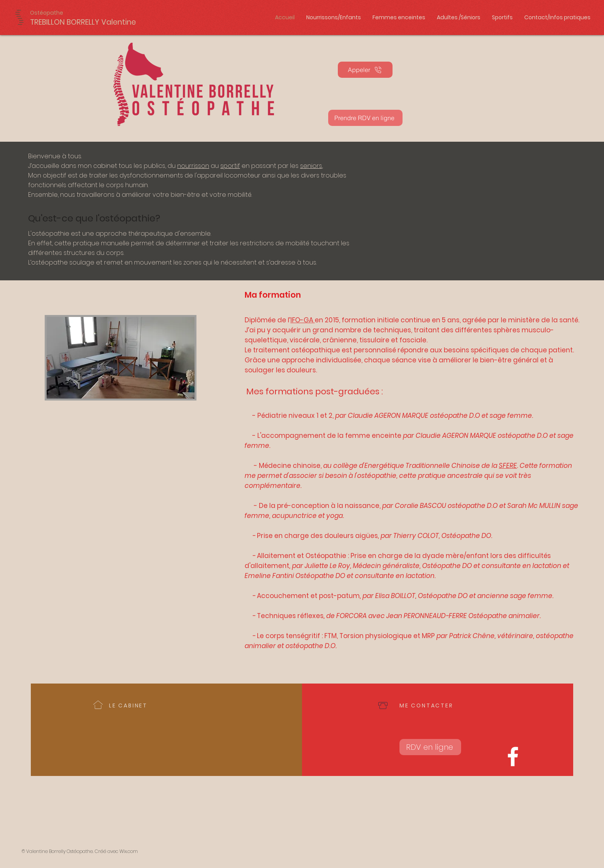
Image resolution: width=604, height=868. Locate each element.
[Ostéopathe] (48, 13)
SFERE (508, 466)
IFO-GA (303, 320)
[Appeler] (365, 70)
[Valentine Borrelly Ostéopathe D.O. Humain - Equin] (513, 757)
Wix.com (129, 851)
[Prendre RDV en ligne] (365, 118)
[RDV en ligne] (430, 747)
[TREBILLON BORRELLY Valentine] (83, 22)
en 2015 (327, 320)
